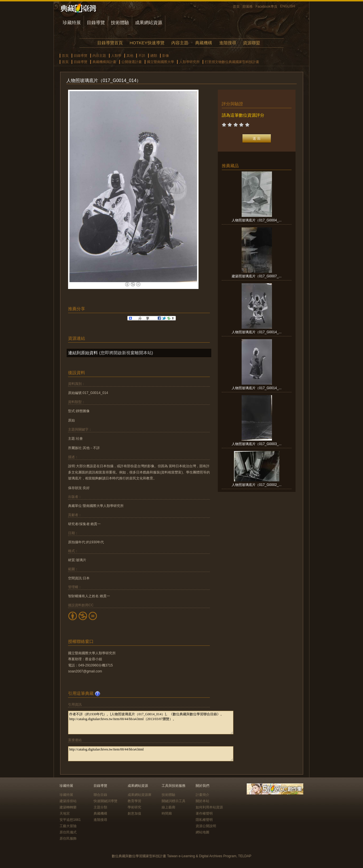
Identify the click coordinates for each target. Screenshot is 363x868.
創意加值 (134, 814)
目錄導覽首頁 (110, 43)
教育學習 (134, 801)
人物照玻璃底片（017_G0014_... (257, 332)
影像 (166, 56)
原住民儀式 (68, 832)
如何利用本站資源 (209, 807)
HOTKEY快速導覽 (147, 43)
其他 (130, 56)
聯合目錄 (100, 795)
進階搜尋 (228, 43)
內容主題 (180, 43)
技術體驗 (120, 23)
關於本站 (202, 801)
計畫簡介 (202, 795)
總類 (154, 56)
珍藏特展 (72, 23)
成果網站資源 (149, 23)
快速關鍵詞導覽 (105, 801)
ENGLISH (288, 6)
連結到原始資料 (83, 353)
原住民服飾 (68, 838)
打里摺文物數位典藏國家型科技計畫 (232, 62)
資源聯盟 (252, 43)
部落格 (248, 7)
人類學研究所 (189, 62)
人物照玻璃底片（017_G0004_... (257, 220)
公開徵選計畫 (132, 62)
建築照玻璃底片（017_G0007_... (257, 276)
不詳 (142, 56)
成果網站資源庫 (140, 795)
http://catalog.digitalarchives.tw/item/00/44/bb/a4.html (151, 754)
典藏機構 (204, 43)
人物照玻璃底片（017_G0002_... (257, 485)
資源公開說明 (206, 826)
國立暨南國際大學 (161, 62)
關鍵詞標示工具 (174, 801)
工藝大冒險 (68, 826)
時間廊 (167, 814)
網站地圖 (202, 832)
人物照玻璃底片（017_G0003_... (257, 444)
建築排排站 (68, 801)
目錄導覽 (96, 23)
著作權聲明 (204, 814)
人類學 (116, 56)
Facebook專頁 (266, 7)
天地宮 (65, 814)
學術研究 (134, 807)
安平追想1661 (70, 820)
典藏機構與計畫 (104, 62)
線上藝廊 (168, 807)
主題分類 (100, 807)
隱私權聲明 (204, 820)
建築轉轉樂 (68, 807)
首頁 (236, 7)
